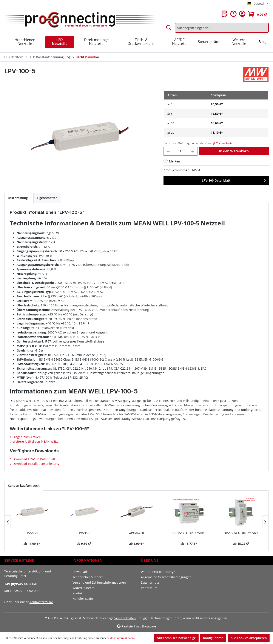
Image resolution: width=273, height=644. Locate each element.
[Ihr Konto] (242, 14)
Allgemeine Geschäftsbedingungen (166, 577)
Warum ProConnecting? (158, 572)
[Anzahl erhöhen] (193, 151)
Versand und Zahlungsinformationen (99, 582)
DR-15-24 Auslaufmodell (241, 533)
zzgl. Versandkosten (222, 143)
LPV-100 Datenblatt (216, 180)
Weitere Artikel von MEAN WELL (35, 441)
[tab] (18, 198)
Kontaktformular (41, 602)
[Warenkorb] (258, 14)
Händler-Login (83, 599)
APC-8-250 (136, 533)
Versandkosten (125, 618)
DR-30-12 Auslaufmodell (189, 533)
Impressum (149, 588)
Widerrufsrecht (83, 588)
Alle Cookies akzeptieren (249, 638)
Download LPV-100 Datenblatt (34, 459)
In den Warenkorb (234, 151)
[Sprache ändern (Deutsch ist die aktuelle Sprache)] (258, 4)
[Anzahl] (181, 151)
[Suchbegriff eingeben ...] (222, 28)
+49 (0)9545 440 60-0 (21, 584)
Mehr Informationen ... (123, 638)
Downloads (80, 572)
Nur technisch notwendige (176, 638)
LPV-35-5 (84, 533)
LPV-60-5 (32, 533)
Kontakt (78, 593)
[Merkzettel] (225, 14)
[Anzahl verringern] (168, 151)
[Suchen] (169, 28)
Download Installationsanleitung (36, 464)
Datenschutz (150, 582)
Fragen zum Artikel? (26, 437)
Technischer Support (88, 577)
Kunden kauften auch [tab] (24, 486)
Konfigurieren (213, 638)
